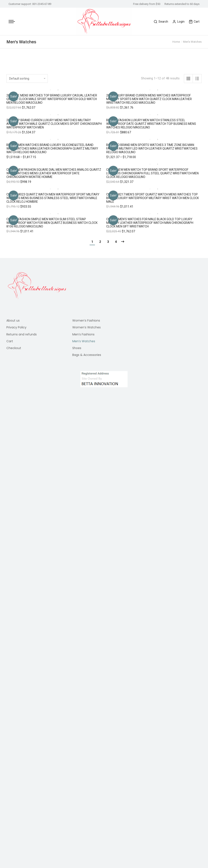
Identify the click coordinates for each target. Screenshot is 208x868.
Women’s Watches (87, 516)
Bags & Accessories (87, 544)
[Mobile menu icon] (12, 22)
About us (13, 509)
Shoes (77, 537)
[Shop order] (27, 79)
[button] (12, 278)
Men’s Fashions (83, 523)
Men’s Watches (84, 530)
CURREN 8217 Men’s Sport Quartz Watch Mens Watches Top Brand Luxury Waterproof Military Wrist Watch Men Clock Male (153, 292)
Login (178, 22)
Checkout (14, 537)
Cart (194, 22)
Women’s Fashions (86, 509)
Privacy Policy (16, 516)
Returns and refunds (22, 523)
